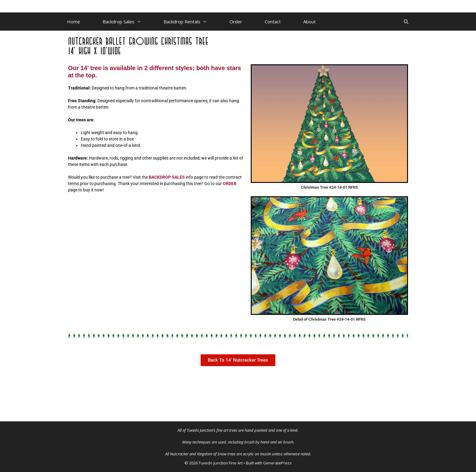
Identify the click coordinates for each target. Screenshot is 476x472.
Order (236, 22)
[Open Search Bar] (406, 22)
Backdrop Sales (127, 22)
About (309, 22)
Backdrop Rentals (191, 22)
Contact (273, 22)
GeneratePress (277, 463)
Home (74, 22)
